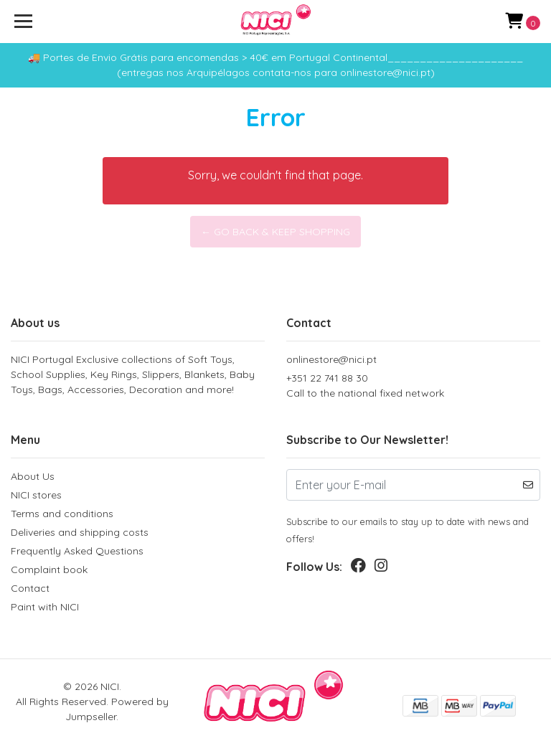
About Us (33, 476)
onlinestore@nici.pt (331, 359)
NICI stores (36, 495)
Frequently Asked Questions (77, 551)
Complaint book (49, 570)
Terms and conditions (62, 514)
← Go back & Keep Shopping (275, 232)
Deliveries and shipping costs (80, 532)
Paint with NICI (45, 607)
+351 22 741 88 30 (413, 386)
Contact (30, 588)
